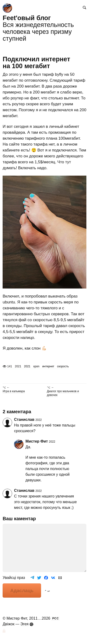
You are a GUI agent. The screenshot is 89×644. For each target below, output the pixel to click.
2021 (27, 366)
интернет (48, 366)
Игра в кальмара (14, 391)
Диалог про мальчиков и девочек (63, 393)
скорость (63, 366)
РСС (56, 618)
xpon (36, 366)
